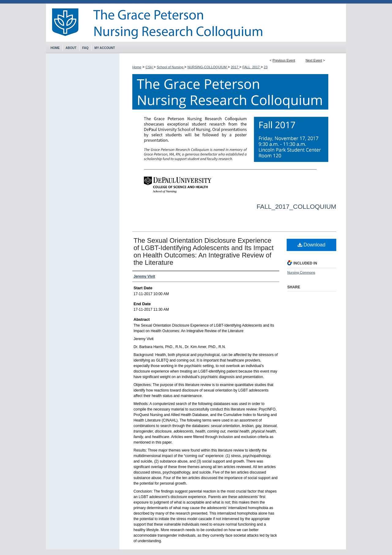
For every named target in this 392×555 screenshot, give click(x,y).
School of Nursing (171, 67)
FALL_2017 (252, 67)
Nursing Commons (301, 272)
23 (266, 67)
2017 (235, 67)
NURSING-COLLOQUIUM (207, 67)
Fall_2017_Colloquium (296, 206)
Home (137, 67)
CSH (149, 67)
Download (312, 245)
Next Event (314, 60)
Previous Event (284, 60)
